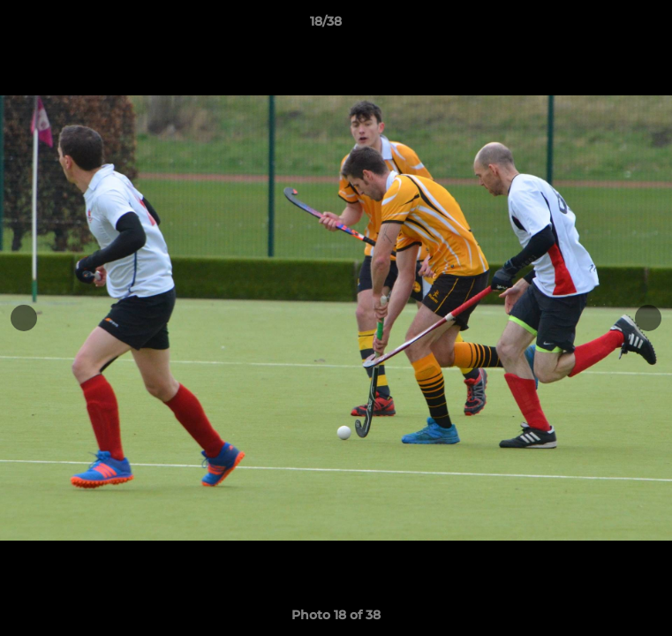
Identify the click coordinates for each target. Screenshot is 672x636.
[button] (608, 26)
